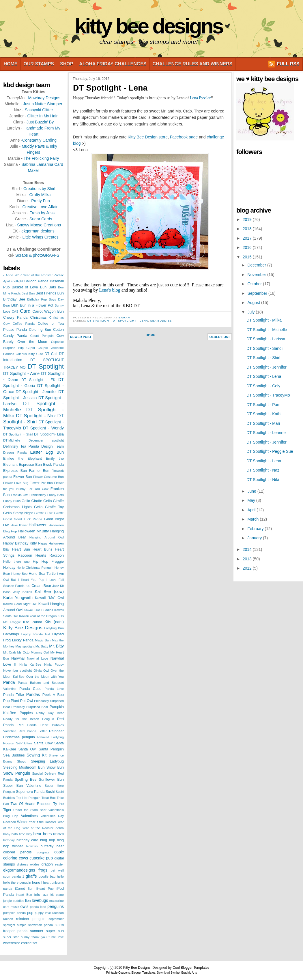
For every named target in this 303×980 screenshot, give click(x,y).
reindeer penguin (31, 919)
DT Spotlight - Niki (263, 480)
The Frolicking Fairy (41, 158)
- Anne (8, 275)
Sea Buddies (14, 755)
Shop (67, 64)
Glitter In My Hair (43, 116)
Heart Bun (21, 549)
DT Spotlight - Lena (110, 88)
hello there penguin (17, 883)
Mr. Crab (10, 652)
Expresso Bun (15, 471)
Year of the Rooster (38, 828)
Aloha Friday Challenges (113, 64)
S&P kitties (24, 743)
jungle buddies (14, 901)
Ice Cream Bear (38, 586)
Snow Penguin (17, 773)
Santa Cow (43, 743)
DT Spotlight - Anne (21, 373)
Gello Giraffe (32, 501)
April (252, 510)
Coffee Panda (24, 324)
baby (7, 834)
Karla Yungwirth (18, 598)
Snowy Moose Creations (39, 225)
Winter (22, 822)
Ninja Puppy (54, 664)
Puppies (26, 713)
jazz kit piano (53, 895)
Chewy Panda (15, 318)
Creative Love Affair (40, 207)
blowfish (32, 846)
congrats (43, 852)
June (252, 491)
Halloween (38, 525)
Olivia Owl (41, 671)
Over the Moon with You (45, 677)
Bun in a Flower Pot (37, 305)
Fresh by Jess (42, 213)
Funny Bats (56, 495)
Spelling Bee (26, 780)
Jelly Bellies (23, 592)
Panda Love (54, 689)
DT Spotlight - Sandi (264, 348)
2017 (248, 238)
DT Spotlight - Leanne (266, 433)
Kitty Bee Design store (148, 137)
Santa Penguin (51, 749)
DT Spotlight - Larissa (266, 339)
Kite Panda (33, 622)
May (252, 500)
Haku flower (19, 525)
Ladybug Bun (54, 628)
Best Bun (28, 293)
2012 (248, 568)
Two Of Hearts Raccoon (31, 804)
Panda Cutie (30, 689)
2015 (248, 257)
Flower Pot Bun (41, 483)
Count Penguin (42, 336)
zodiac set (29, 943)
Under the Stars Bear (30, 810)
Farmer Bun (39, 471)
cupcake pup (41, 858)
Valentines (29, 816)
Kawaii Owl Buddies (39, 610)
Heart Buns (43, 549)
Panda (9, 682)
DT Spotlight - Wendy (43, 428)
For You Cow (38, 489)
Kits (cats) (54, 622)
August (254, 303)
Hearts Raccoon (50, 555)
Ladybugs (11, 634)
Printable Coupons (118, 973)
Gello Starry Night (18, 513)
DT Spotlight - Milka (264, 320)
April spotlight (13, 281)
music (15, 907)
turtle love (56, 937)
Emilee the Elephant (23, 459)
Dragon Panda (15, 453)
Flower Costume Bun (48, 477)
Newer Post (81, 337)
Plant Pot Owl (22, 701)
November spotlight (17, 671)
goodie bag (47, 876)
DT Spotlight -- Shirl (18, 434)
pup (30, 913)
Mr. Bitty (56, 646)
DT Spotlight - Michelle (267, 330)
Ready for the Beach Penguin (29, 719)
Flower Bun (23, 477)
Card (25, 311)
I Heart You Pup (31, 580)
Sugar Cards (41, 219)
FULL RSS (288, 64)
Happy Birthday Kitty (20, 543)
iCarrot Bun (24, 889)
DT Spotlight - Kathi (264, 414)
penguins (56, 906)
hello (60, 876)
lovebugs (40, 900)
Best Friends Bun (50, 293)
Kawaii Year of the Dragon (38, 616)
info (37, 895)
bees (47, 834)
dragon (47, 864)
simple (22, 925)
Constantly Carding (39, 140)
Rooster (9, 743)
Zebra (60, 828)
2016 (248, 247)
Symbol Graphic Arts (184, 973)
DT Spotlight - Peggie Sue (270, 451)
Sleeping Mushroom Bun (24, 767)
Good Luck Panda (28, 519)
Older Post (220, 337)
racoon (8, 919)
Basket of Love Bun (29, 287)
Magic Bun (43, 640)
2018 (248, 229)
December (257, 265)
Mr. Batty (42, 646)
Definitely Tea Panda (21, 446)
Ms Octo (23, 652)
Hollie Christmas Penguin (35, 568)
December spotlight (46, 440)
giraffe (31, 876)
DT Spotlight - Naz (36, 416)
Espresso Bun (30, 465)
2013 (248, 559)
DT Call (51, 354)
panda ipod (38, 907)
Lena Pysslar (200, 98)
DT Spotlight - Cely (263, 386)
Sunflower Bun (52, 780)
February (256, 529)
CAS (15, 311)
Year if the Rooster (43, 822)
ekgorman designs (38, 231)
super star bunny (16, 937)
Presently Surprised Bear (30, 707)
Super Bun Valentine (22, 786)
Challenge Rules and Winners (193, 64)
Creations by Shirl (39, 189)
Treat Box (49, 798)
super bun (55, 931)
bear (38, 834)
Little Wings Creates (40, 237)
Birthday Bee (14, 299)
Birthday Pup (37, 299)
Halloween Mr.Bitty (33, 531)
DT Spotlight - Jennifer (36, 392)
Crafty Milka (40, 195)
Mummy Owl (40, 652)
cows (23, 858)
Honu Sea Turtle (42, 574)
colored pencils (17, 852)
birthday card (27, 840)
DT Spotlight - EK (38, 380)
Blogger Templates (144, 973)
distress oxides (28, 864)
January (255, 538)
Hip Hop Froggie (48, 562)
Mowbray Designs (44, 98)
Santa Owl (27, 749)
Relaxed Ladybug (50, 737)
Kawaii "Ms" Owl (49, 598)
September (258, 293)
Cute (40, 354)
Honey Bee (19, 574)
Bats (52, 287)
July (251, 312)
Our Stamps (39, 64)
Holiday (9, 568)
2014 (248, 549)
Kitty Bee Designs (149, 26)
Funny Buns (12, 501)
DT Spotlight (46, 366)
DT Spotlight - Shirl (263, 358)
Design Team (53, 446)
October (255, 284)
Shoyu (22, 761)
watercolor (12, 943)
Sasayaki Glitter (39, 110)
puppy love (43, 913)
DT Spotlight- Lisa (49, 434)
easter (59, 864)
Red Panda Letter (33, 731)
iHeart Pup (45, 889)
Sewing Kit (37, 755)
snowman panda (41, 925)
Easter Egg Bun (47, 452)
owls (24, 906)
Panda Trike (14, 695)
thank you (39, 937)
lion (28, 901)
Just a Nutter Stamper (43, 104)
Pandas (33, 694)
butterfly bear (52, 846)
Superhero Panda (30, 792)
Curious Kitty (25, 354)
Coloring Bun (40, 330)
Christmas (39, 318)
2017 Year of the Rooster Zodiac (39, 275)
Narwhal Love (38, 658)
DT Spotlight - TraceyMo (268, 395)
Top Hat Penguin (28, 798)
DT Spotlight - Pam (263, 405)
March (254, 519)
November (257, 275)
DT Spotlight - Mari (263, 423)
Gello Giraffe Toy (49, 507)
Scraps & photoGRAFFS (37, 255)
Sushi (50, 792)
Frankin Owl (20, 495)
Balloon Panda (36, 281)
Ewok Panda (53, 465)
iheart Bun (24, 895)
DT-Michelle (12, 440)
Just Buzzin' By (40, 122)
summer (37, 931)
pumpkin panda (14, 913)
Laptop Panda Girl (36, 634)
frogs (43, 870)
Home (11, 64)
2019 (248, 219)
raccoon (58, 913)
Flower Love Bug (16, 483)
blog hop (47, 840)
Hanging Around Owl (47, 537)
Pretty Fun (41, 201)
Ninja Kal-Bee (30, 664)
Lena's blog (110, 290)
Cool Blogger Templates (191, 968)
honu (36, 883)
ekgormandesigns (19, 870)
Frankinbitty (38, 495)
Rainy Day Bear (50, 713)
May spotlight (25, 646)
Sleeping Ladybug (47, 761)
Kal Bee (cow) (49, 592)
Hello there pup (16, 562)
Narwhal (18, 658)
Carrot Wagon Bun (48, 311)
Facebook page (184, 137)
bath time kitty (22, 834)
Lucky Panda (23, 640)
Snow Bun (55, 767)
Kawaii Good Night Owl (20, 604)
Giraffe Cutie (44, 513)
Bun (15, 305)
